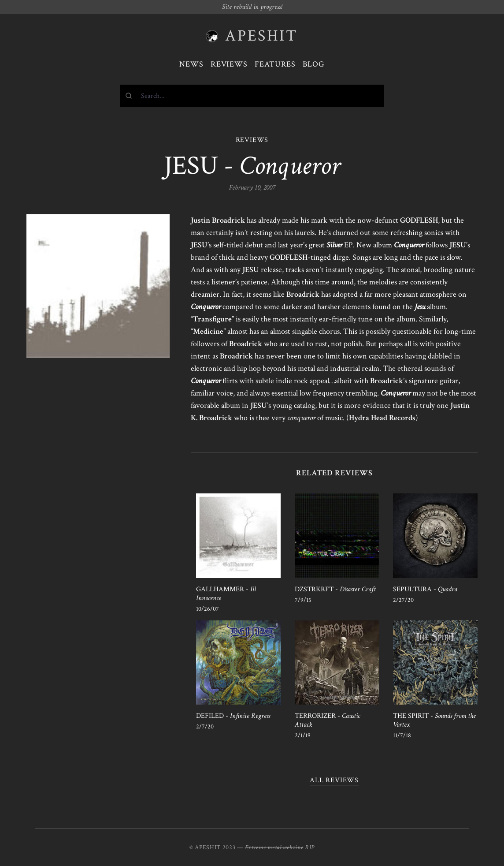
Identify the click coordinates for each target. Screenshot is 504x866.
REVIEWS (252, 140)
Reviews (229, 64)
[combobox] (252, 96)
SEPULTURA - (425, 589)
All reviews (334, 780)
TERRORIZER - (327, 720)
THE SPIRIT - (434, 720)
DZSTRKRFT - (335, 589)
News (191, 64)
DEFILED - (233, 716)
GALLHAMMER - (226, 594)
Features (275, 64)
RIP (310, 847)
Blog (314, 64)
